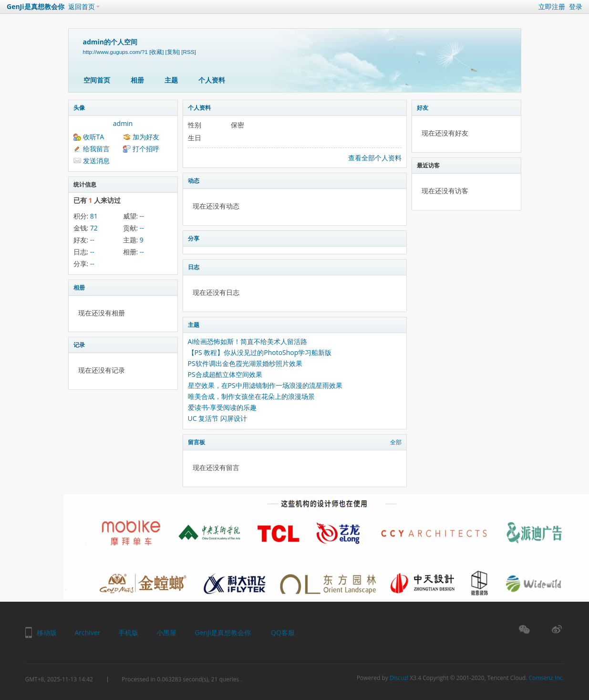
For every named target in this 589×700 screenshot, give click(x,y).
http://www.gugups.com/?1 (115, 52)
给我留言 (96, 149)
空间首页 (97, 80)
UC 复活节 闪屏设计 (217, 418)
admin (123, 123)
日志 (194, 267)
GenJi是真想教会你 (36, 6)
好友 (423, 108)
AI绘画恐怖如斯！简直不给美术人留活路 (248, 341)
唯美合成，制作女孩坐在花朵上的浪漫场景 (251, 396)
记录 (79, 345)
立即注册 (552, 6)
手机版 (128, 632)
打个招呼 (146, 149)
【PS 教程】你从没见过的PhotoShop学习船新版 (260, 352)
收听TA (94, 137)
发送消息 (96, 161)
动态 (194, 181)
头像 (79, 108)
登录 (576, 6)
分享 (194, 238)
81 (94, 216)
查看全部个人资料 (375, 158)
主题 (171, 80)
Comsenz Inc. (546, 678)
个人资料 (212, 80)
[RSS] (188, 52)
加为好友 (146, 137)
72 (94, 228)
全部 (396, 442)
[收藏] (156, 52)
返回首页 (82, 6)
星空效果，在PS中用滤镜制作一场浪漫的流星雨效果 (265, 385)
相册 (137, 80)
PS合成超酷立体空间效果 (225, 374)
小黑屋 (166, 632)
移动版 (47, 632)
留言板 (196, 442)
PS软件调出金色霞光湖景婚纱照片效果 (245, 363)
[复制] (173, 52)
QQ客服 (283, 632)
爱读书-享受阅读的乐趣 (222, 407)
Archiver (88, 632)
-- (142, 216)
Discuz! (399, 678)
